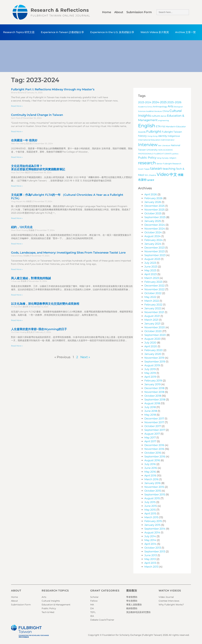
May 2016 (150, 472)
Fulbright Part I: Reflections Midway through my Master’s (53, 89)
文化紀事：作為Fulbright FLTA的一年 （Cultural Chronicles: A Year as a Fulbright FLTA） (67, 197)
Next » (85, 357)
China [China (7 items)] (166, 111)
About (119, 12)
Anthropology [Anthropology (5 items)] (160, 107)
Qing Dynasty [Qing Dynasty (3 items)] (163, 158)
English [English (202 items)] (147, 126)
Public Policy (49, 608)
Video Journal (166, 597)
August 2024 (153, 236)
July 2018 (150, 407)
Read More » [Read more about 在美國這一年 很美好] (17, 157)
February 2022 (153, 305)
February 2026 (153, 198)
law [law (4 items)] (160, 145)
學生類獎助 (132, 601)
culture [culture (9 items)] (156, 116)
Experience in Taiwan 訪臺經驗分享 (62, 32)
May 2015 (150, 510)
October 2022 (153, 293)
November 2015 (154, 487)
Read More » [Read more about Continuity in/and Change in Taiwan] (17, 131)
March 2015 (151, 517)
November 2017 (154, 422)
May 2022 (150, 297)
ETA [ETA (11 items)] (158, 126)
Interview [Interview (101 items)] (148, 145)
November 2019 (154, 358)
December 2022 (154, 286)
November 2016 (154, 449)
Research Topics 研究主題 (19, 32)
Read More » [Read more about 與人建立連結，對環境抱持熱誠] (17, 295)
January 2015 (152, 525)
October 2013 (153, 548)
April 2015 (150, 514)
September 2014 (155, 529)
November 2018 (154, 392)
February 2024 (154, 240)
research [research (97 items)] (147, 163)
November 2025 (154, 210)
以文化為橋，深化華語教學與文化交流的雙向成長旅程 (45, 304)
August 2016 (152, 460)
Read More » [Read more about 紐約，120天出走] (17, 244)
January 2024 (153, 244)
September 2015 (155, 495)
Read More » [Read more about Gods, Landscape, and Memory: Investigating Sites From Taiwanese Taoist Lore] (17, 269)
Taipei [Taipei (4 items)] (147, 169)
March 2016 (151, 479)
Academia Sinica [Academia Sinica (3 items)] (145, 107)
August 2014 (152, 532)
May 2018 (150, 415)
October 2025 (153, 213)
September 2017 (155, 430)
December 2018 (154, 388)
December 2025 (154, 206)
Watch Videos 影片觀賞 (155, 32)
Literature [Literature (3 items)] (166, 146)
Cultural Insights (51, 601)
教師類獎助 (132, 608)
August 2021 (152, 316)
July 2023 (150, 263)
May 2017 (150, 438)
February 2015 (153, 521)
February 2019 (153, 381)
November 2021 (154, 312)
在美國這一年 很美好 (24, 140)
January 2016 (153, 483)
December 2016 (154, 445)
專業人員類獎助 (134, 605)
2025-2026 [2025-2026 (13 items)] (174, 102)
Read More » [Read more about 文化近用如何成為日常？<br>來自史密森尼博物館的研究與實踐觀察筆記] (17, 186)
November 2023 (154, 251)
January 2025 (153, 221)
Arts (44, 597)
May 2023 (150, 270)
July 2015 (150, 502)
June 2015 (151, 506)
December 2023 (154, 248)
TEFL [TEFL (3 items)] (146, 175)
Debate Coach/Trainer (102, 620)
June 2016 (151, 468)
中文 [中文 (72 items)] (173, 174)
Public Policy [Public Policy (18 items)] (147, 158)
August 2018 (152, 403)
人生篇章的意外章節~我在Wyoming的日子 (39, 329)
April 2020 (151, 346)
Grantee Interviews (169, 601)
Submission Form (139, 12)
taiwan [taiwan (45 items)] (156, 168)
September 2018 (155, 400)
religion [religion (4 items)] (173, 158)
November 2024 (155, 229)
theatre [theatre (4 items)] (153, 175)
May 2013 (150, 559)
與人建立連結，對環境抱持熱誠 (31, 278)
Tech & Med (48, 612)
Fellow (94, 601)
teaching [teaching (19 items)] (169, 169)
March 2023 (152, 278)
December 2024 (155, 225)
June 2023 (151, 267)
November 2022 (154, 289)
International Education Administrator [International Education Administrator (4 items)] (156, 140)
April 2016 (150, 476)
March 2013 (151, 567)
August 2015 (152, 498)
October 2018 (153, 396)
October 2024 (153, 232)
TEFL (93, 612)
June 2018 (151, 411)
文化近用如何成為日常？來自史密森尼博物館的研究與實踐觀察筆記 (38, 168)
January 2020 (153, 354)
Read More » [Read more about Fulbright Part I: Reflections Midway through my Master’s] (17, 106)
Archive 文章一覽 (185, 32)
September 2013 (155, 551)
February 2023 (153, 282)
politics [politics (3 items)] (175, 154)
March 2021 (151, 320)
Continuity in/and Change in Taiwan (37, 115)
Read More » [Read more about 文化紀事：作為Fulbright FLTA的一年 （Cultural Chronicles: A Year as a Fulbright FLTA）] (17, 218)
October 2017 (153, 426)
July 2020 (150, 343)
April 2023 (151, 274)
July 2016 (150, 464)
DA (92, 608)
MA (92, 605)
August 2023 (152, 259)
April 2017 (150, 441)
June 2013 (151, 555)
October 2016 (153, 453)
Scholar (94, 597)
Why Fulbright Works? (171, 605)
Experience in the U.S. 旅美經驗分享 (112, 32)
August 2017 (152, 434)
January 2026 (153, 202)
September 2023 (155, 255)
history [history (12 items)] (142, 136)
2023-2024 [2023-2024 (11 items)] (145, 102)
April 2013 (150, 563)
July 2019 (150, 369)
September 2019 (155, 362)
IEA (92, 616)
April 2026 (151, 194)
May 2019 (150, 373)
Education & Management (56, 605)
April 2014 (150, 544)
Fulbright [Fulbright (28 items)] (154, 132)
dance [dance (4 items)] (163, 116)
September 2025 (155, 217)
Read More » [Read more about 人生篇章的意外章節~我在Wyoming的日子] (17, 346)
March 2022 (152, 301)
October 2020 (153, 331)
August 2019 (152, 365)
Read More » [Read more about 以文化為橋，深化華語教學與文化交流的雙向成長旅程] (17, 320)
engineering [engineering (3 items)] (163, 121)
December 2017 (154, 419)
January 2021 (152, 324)
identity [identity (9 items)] (163, 136)
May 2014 (150, 540)
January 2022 (153, 308)
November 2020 (155, 327)
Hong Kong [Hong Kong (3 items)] (152, 136)
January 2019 (153, 384)
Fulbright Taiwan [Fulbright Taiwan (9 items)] (172, 132)
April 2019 (150, 377)
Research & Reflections (60, 10)
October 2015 (153, 491)
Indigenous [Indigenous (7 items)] (174, 136)
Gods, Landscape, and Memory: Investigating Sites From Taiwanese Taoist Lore (68, 253)
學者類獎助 (132, 597)
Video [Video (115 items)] (163, 174)
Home (107, 12)
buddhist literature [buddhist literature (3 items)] (154, 111)
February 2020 (154, 350)
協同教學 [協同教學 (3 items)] (151, 180)
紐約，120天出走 (22, 227)
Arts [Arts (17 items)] (171, 106)
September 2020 (155, 335)
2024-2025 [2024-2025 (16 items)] (159, 102)
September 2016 (155, 457)
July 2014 (150, 536)
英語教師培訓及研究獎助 (138, 612)
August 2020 (153, 339)
